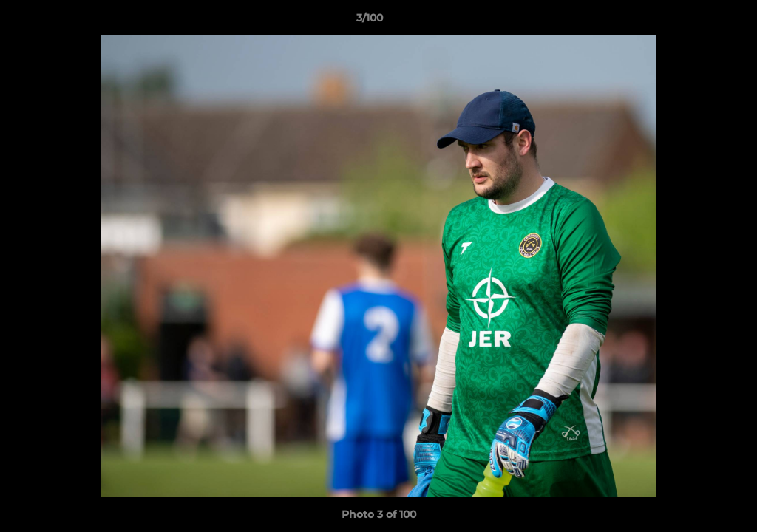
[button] (695, 21)
